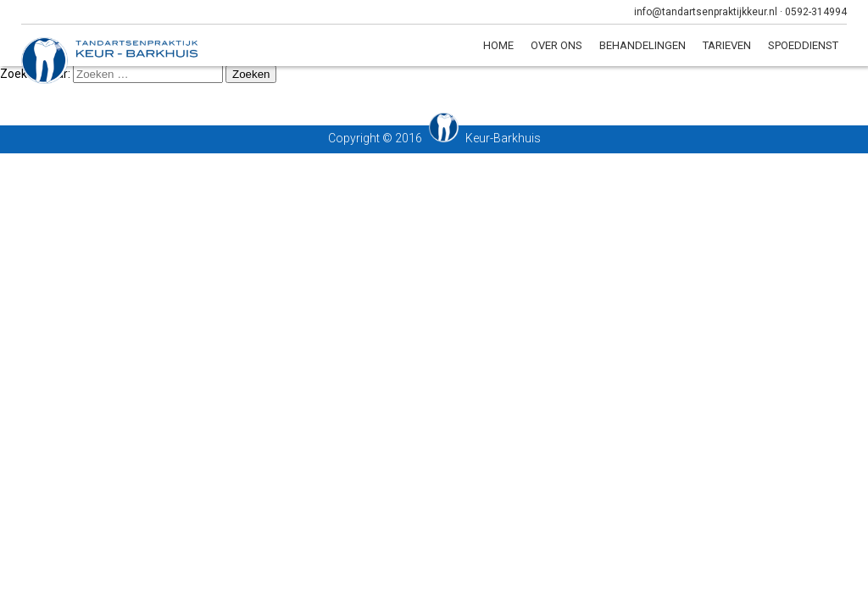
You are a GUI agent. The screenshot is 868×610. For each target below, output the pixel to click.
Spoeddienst (803, 45)
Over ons (556, 45)
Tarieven (727, 45)
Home (498, 45)
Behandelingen (643, 45)
